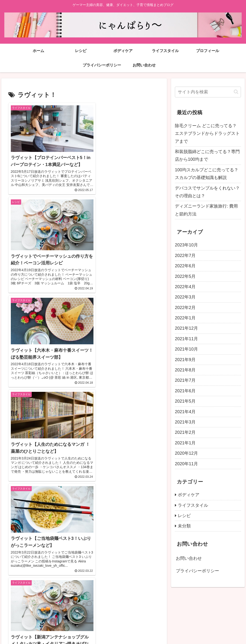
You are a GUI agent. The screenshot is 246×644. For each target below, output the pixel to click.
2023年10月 (186, 245)
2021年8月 (185, 370)
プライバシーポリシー (197, 571)
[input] (208, 92)
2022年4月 (185, 287)
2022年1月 (185, 318)
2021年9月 (185, 360)
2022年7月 (185, 256)
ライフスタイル (193, 505)
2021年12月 (186, 328)
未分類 (184, 526)
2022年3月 (185, 297)
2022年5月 (185, 276)
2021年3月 (185, 422)
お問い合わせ (189, 558)
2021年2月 (185, 432)
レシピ (184, 516)
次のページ (84, 579)
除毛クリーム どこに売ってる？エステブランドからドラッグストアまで (207, 134)
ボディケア (189, 495)
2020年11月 (186, 464)
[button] (236, 92)
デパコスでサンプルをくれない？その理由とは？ (207, 192)
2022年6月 (185, 266)
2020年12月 (186, 453)
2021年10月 (186, 349)
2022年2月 (185, 308)
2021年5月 (185, 401)
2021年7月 (185, 380)
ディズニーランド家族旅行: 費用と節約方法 (206, 210)
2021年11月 (186, 339)
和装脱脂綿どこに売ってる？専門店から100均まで (207, 155)
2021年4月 (185, 412)
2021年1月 (185, 443)
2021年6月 (185, 391)
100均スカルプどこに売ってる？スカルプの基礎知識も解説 (207, 174)
